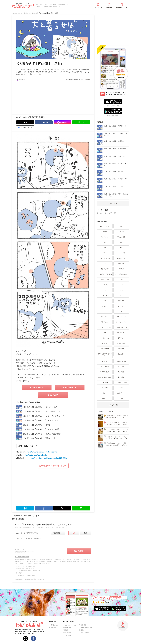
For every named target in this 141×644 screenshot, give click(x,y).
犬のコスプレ (121, 333)
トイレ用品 (105, 285)
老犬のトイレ (105, 367)
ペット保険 (52, 628)
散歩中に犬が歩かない (121, 274)
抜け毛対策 (105, 388)
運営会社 (82, 630)
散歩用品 (121, 269)
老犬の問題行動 (105, 372)
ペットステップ (105, 338)
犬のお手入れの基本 (121, 382)
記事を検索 (109, 7)
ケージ (121, 285)
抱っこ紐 (105, 343)
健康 (121, 242)
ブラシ (121, 311)
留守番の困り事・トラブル (105, 355)
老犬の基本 (121, 354)
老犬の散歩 (121, 372)
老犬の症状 (105, 382)
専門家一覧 (82, 625)
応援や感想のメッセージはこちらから (53, 466)
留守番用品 (121, 349)
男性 (86, 533)
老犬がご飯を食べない (105, 377)
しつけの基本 (121, 253)
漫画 (105, 248)
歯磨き (105, 393)
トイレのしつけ (105, 264)
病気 (105, 242)
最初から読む (53, 395)
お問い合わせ (67, 633)
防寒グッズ (121, 338)
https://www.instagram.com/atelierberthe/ (42, 452)
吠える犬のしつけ (105, 258)
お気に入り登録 (85, 80)
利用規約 (66, 630)
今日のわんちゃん (54, 625)
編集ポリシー (67, 628)
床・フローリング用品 (105, 327)
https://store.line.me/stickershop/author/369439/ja (48, 458)
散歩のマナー (105, 279)
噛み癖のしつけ (121, 258)
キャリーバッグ (121, 317)
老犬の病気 (121, 377)
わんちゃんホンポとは (70, 625)
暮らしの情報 (121, 237)
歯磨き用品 (121, 301)
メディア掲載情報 (84, 633)
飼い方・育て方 (105, 226)
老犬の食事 (121, 367)
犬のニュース (105, 237)
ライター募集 (67, 635)
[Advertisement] (35, 96)
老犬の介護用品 (121, 361)
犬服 (105, 333)
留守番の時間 (105, 349)
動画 (121, 248)
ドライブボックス (121, 322)
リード (105, 311)
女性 (74, 533)
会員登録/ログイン (122, 7)
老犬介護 (105, 361)
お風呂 (121, 388)
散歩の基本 (121, 264)
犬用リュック (105, 322)
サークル (105, 290)
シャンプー (121, 306)
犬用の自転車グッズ (121, 327)
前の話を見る (38, 388)
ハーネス (121, 295)
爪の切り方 (105, 398)
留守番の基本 (121, 343)
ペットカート (105, 317)
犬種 (121, 226)
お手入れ (121, 232)
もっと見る (113, 203)
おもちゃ (105, 306)
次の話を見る (68, 388)
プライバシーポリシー (86, 628)
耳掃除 (121, 398)
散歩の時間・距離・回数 (105, 274)
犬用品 (121, 279)
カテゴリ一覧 (98, 7)
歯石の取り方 (121, 393)
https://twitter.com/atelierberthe (36, 455)
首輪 (105, 301)
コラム (105, 253)
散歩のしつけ (105, 269)
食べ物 (105, 232)
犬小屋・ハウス (105, 295)
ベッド (121, 290)
